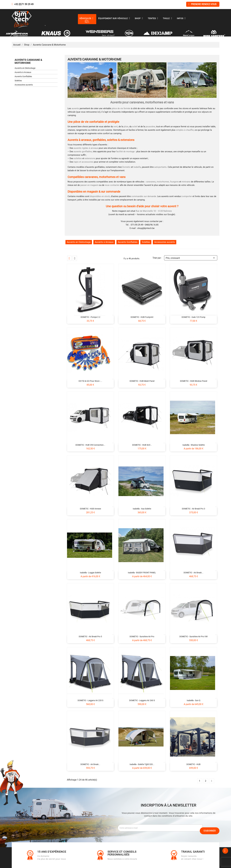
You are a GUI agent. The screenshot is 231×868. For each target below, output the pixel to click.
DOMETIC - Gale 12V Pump (193, 317)
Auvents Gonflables (23, 76)
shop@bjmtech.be (146, 228)
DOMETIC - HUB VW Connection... (90, 445)
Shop (140, 18)
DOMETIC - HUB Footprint (142, 317)
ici (99, 112)
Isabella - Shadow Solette (194, 445)
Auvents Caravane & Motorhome (28, 61)
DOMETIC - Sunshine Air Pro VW (193, 636)
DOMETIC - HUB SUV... (142, 445)
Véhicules (87, 18)
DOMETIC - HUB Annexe (90, 509)
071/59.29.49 (137, 225)
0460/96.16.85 (152, 225)
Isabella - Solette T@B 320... (142, 764)
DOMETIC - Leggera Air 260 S (142, 700)
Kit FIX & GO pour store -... (90, 381)
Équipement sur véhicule (115, 18)
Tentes (154, 18)
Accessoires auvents (24, 85)
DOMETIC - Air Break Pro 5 (90, 636)
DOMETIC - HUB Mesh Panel (142, 381)
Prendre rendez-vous (202, 4)
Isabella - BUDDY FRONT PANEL (142, 573)
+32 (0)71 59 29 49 (24, 4)
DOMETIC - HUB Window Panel (194, 381)
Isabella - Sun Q (194, 700)
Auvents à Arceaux (23, 72)
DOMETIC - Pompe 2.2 (90, 317)
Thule (168, 18)
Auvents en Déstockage (25, 68)
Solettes (18, 81)
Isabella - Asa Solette (142, 509)
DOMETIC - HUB (193, 764)
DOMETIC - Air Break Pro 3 (193, 509)
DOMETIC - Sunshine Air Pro (142, 636)
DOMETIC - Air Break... (193, 573)
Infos (182, 18)
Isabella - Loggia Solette (90, 573)
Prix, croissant (191, 258)
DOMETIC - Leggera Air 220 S (90, 700)
